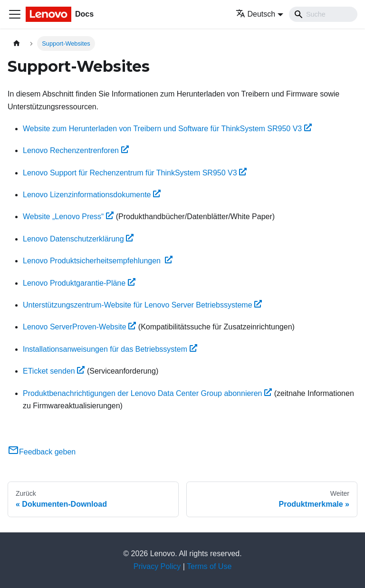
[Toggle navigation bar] (15, 14)
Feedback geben (42, 452)
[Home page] (17, 43)
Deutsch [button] (256, 14)
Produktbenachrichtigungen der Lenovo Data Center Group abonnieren (147, 393)
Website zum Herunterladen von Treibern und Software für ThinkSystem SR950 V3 (167, 129)
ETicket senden (54, 371)
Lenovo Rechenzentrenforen (76, 150)
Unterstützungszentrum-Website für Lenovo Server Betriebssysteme (142, 305)
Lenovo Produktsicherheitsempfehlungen (98, 261)
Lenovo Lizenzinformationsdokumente (92, 195)
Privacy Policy (157, 566)
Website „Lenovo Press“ (68, 217)
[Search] (323, 14)
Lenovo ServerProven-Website (79, 327)
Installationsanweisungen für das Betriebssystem (110, 349)
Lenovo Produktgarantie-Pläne (79, 283)
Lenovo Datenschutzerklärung (78, 239)
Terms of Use (209, 566)
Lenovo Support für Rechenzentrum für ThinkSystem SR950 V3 (135, 173)
